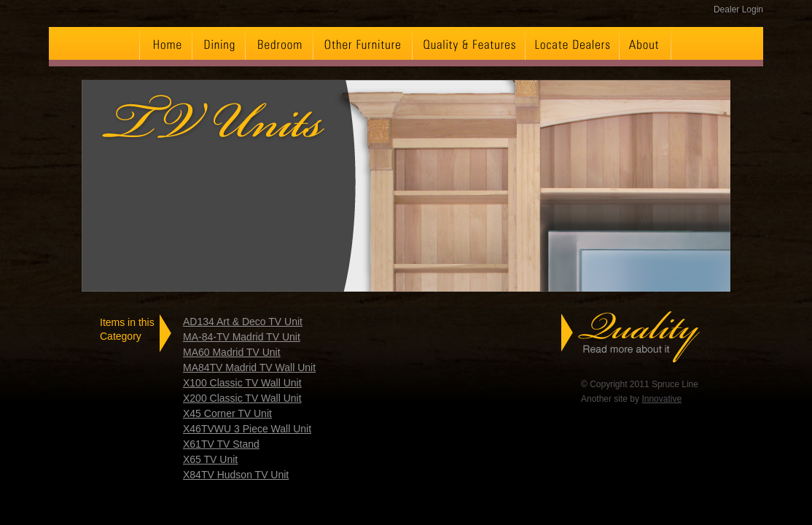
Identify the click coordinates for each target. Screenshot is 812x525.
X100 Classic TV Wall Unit (242, 383)
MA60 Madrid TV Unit (232, 352)
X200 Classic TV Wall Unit (242, 398)
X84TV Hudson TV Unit (236, 475)
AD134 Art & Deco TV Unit (243, 322)
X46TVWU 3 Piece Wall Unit (247, 429)
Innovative (661, 399)
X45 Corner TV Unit (227, 413)
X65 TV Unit (210, 459)
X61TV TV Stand (221, 444)
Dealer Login (738, 9)
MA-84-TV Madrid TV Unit (242, 337)
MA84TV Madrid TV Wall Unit (249, 367)
